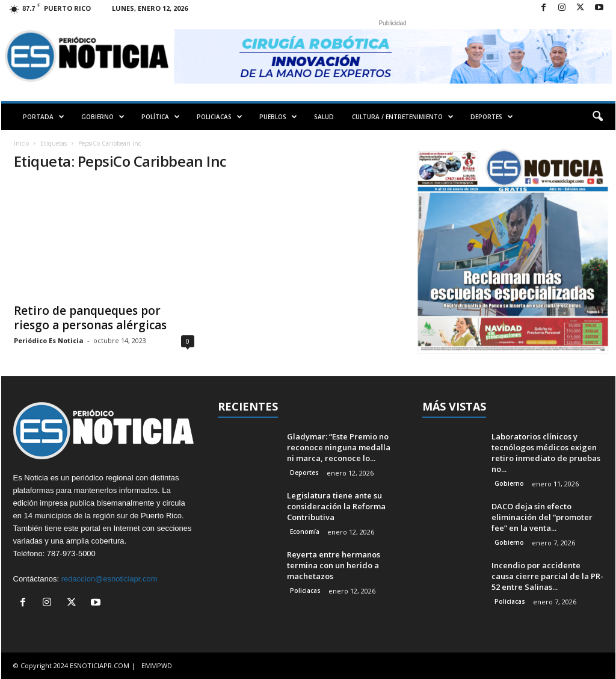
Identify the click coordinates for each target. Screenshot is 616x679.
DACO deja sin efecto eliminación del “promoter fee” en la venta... (542, 517)
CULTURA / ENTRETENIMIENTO (403, 117)
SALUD (324, 117)
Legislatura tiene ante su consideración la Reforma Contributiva (336, 506)
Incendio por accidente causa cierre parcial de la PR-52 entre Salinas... (547, 576)
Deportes (304, 473)
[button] (597, 117)
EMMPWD (157, 665)
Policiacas (305, 591)
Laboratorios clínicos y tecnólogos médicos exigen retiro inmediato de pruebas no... (546, 453)
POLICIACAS (220, 117)
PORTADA (44, 117)
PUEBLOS (278, 117)
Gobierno (509, 483)
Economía (305, 532)
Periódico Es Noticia (49, 340)
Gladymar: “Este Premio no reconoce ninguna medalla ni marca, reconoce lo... (339, 447)
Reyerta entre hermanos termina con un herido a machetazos (334, 565)
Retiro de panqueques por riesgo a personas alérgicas (90, 318)
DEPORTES (492, 117)
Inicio (21, 143)
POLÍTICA (161, 117)
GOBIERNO (103, 117)
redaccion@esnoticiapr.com (109, 579)
